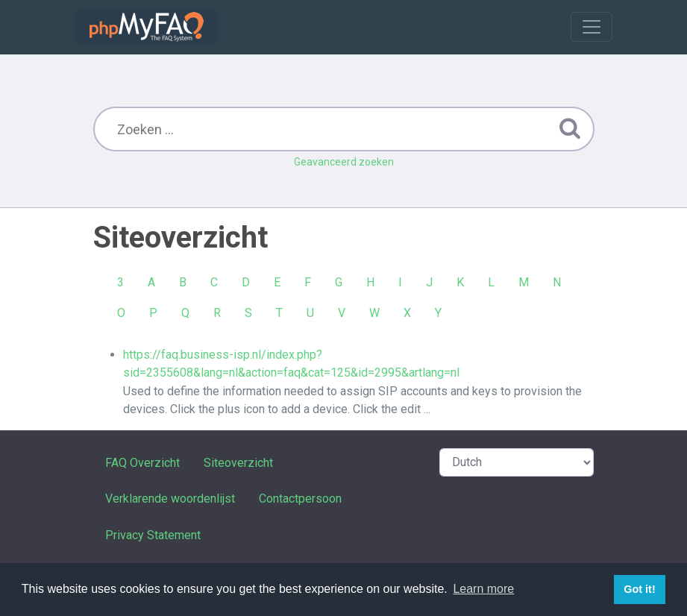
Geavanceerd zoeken (344, 162)
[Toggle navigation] (592, 27)
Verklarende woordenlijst (170, 499)
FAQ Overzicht (142, 463)
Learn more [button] (483, 589)
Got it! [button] (639, 589)
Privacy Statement (153, 535)
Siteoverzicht (238, 463)
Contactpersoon (300, 499)
